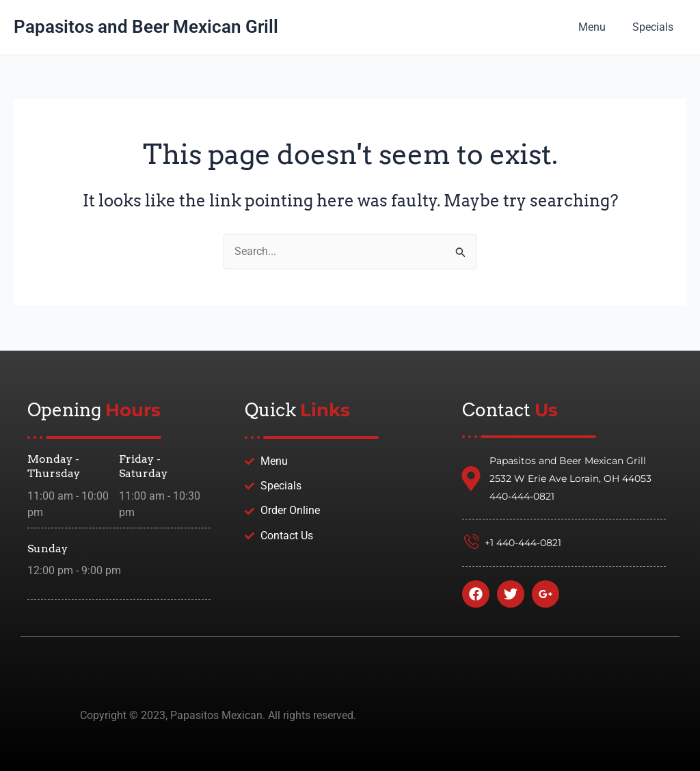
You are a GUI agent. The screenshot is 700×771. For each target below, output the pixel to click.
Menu (599, 27)
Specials (655, 27)
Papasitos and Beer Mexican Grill (146, 27)
